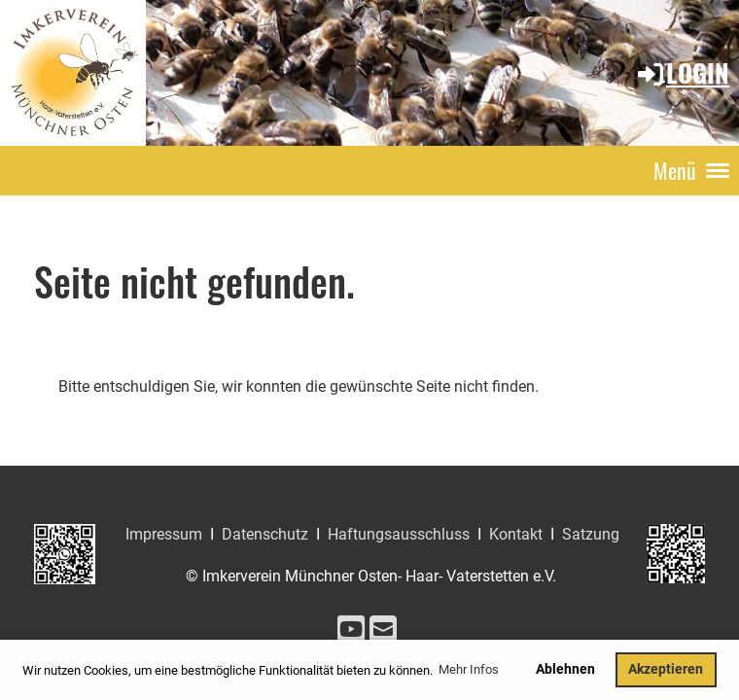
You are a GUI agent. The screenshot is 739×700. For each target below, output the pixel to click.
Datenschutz (265, 534)
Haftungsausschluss (399, 534)
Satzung (591, 534)
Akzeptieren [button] (666, 669)
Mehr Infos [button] (469, 669)
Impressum (164, 534)
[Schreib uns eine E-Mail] (383, 630)
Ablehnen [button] (565, 669)
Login (682, 72)
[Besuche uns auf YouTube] (351, 630)
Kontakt (516, 534)
